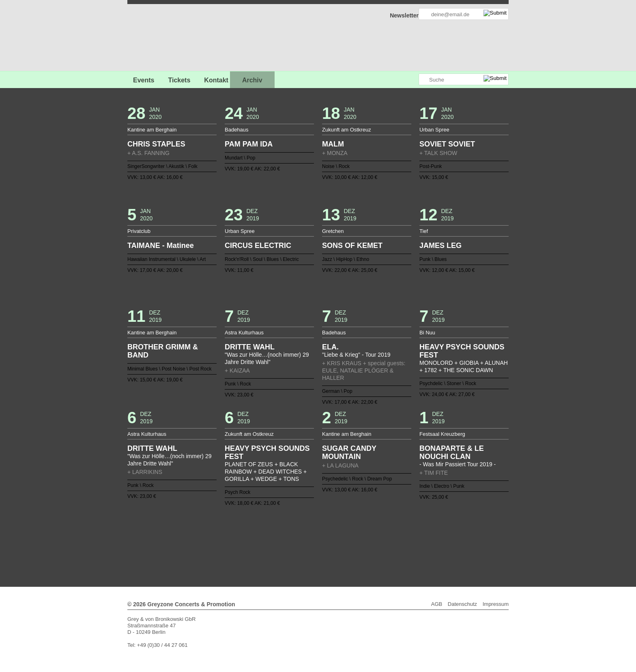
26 (360, 526)
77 (199, 539)
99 (341, 539)
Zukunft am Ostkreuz (347, 130)
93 (302, 539)
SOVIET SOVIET (447, 144)
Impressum (496, 604)
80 (218, 539)
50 (270, 533)
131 (344, 546)
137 (382, 546)
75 (431, 533)
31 (392, 526)
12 (270, 526)
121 (279, 546)
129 (331, 546)
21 (328, 526)
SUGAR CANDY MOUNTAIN (349, 452)
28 (373, 526)
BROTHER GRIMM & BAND (163, 351)
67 (379, 533)
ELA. (330, 347)
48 (257, 533)
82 (231, 539)
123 (292, 546)
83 (237, 539)
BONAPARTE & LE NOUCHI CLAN (452, 452)
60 (334, 533)
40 (205, 533)
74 (424, 533)
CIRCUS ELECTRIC (258, 246)
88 (270, 539)
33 (405, 526)
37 (431, 526)
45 (237, 533)
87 (263, 539)
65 (366, 533)
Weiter (318, 551)
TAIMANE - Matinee (161, 246)
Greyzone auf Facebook (390, 80)
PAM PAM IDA (249, 144)
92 (295, 539)
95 (315, 539)
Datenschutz (462, 604)
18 (308, 526)
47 (250, 533)
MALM (333, 144)
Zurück (318, 515)
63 (353, 533)
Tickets (179, 80)
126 (312, 546)
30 (386, 526)
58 (321, 533)
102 (360, 539)
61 (341, 533)
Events (144, 80)
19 (315, 526)
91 (289, 539)
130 (337, 546)
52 (283, 533)
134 (363, 546)
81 (225, 539)
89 (276, 539)
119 (266, 546)
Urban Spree (434, 130)
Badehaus (237, 130)
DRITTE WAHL (250, 347)
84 (244, 539)
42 (218, 533)
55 (302, 533)
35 (418, 526)
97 (328, 539)
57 (315, 533)
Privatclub (139, 231)
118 (260, 546)
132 (350, 546)
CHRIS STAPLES (156, 144)
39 (199, 533)
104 (373, 539)
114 (437, 539)
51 (276, 533)
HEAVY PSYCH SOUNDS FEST (462, 351)
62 (347, 533)
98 (334, 539)
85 (250, 539)
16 (295, 526)
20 (321, 526)
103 (366, 539)
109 (405, 539)
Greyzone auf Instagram (412, 80)
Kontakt (216, 80)
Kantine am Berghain (152, 130)
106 (386, 539)
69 (392, 533)
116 (247, 546)
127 (318, 546)
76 (437, 533)
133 (357, 546)
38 (437, 526)
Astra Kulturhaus (244, 333)
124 (299, 546)
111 (418, 539)
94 (308, 539)
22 (334, 526)
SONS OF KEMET (352, 246)
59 (328, 533)
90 (283, 539)
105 (379, 539)
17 (302, 526)
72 (411, 533)
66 (373, 533)
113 (431, 539)
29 (379, 526)
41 (212, 533)
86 (257, 539)
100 (347, 539)
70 (399, 533)
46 (244, 533)
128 (324, 546)
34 (411, 526)
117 (254, 546)
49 (263, 533)
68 (386, 533)
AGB (437, 604)
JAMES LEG (440, 246)
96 (321, 539)
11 (263, 526)
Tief (424, 231)
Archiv (252, 80)
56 (308, 533)
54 (295, 533)
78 (205, 539)
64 (360, 533)
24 (347, 526)
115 (241, 546)
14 (283, 526)
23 (341, 526)
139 (395, 546)
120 (273, 546)
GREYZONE (169, 39)
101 (353, 539)
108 (399, 539)
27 (366, 526)
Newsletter (404, 15)
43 (225, 533)
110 (411, 539)
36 (424, 526)
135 (370, 546)
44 (231, 533)
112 (424, 539)
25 (353, 526)
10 (257, 526)
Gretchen (333, 231)
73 (418, 533)
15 (289, 526)
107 (392, 539)
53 (289, 533)
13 (276, 526)
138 (389, 546)
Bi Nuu (427, 333)
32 (399, 526)
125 (305, 546)
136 (376, 546)
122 (286, 546)
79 (212, 539)
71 (405, 533)
